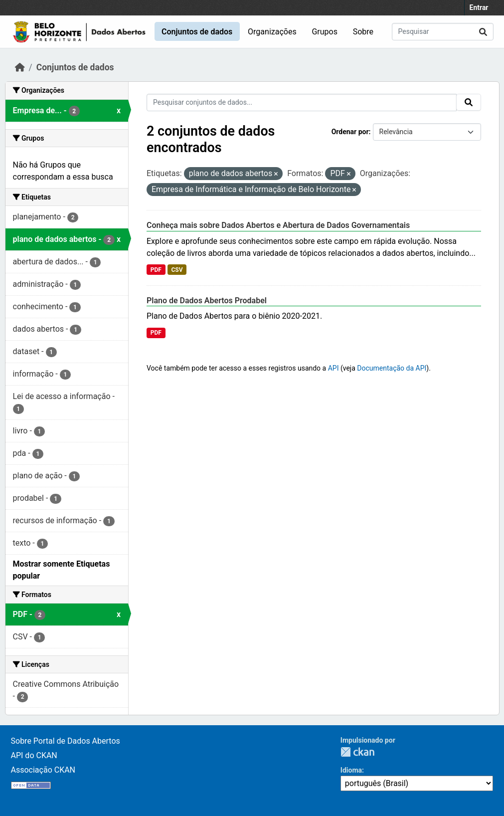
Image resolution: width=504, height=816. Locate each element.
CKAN (357, 752)
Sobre (363, 32)
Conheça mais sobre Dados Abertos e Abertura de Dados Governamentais (278, 225)
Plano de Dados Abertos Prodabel (207, 301)
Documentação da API (392, 368)
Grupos (325, 32)
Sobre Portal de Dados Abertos (66, 741)
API (334, 368)
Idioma (351, 770)
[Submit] (483, 32)
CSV (177, 270)
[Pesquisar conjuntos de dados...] (443, 32)
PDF (156, 270)
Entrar (479, 7)
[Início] (20, 67)
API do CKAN (34, 755)
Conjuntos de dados (197, 32)
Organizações (272, 32)
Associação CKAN (43, 770)
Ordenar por (350, 132)
